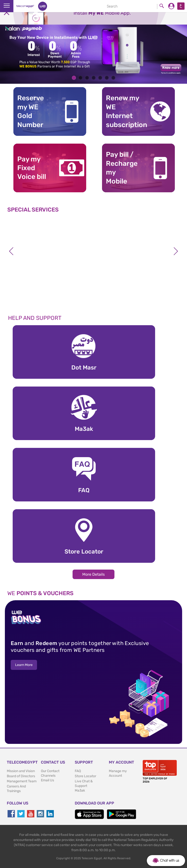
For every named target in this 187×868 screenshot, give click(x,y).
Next (176, 251)
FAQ (78, 771)
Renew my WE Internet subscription (124, 111)
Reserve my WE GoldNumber (31, 111)
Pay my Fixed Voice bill (32, 168)
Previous (11, 251)
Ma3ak (80, 790)
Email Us (47, 780)
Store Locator (85, 776)
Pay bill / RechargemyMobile (122, 168)
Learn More (24, 665)
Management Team (22, 781)
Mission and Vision (21, 771)
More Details (93, 574)
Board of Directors (21, 776)
